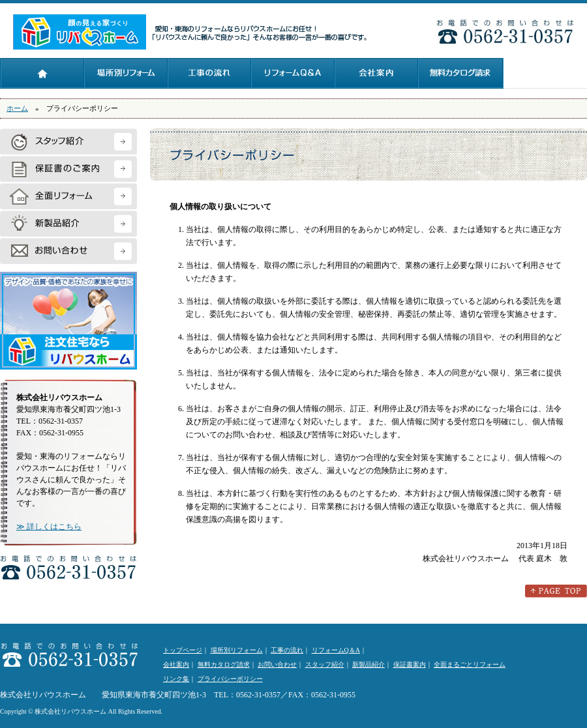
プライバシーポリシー (230, 679)
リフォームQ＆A (293, 73)
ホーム (17, 108)
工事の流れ (209, 73)
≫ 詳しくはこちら (49, 527)
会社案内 (376, 73)
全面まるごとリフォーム (470, 664)
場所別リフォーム (126, 73)
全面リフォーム (68, 196)
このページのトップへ (556, 591)
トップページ (42, 73)
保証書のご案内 (68, 169)
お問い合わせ (68, 251)
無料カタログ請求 (461, 73)
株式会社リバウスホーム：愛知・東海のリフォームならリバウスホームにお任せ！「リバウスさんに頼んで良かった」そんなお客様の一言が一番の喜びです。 (80, 32)
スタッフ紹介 (68, 141)
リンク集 (176, 679)
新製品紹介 (68, 224)
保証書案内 (410, 664)
